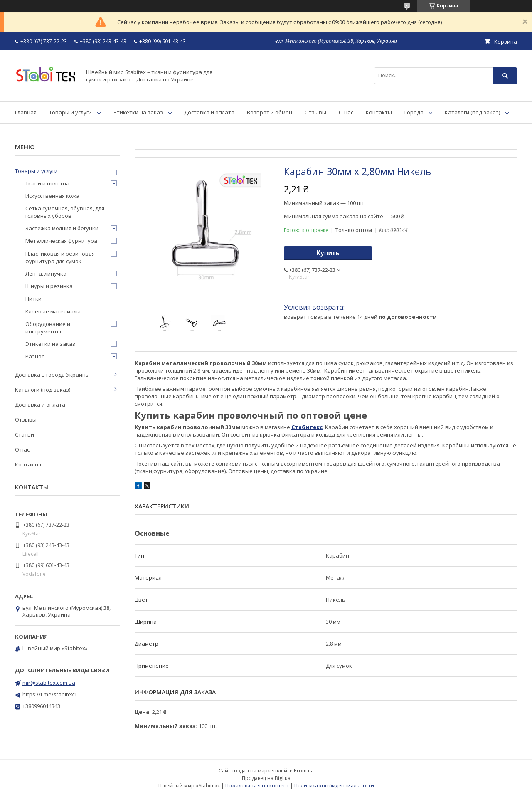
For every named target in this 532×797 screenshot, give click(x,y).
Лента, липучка (46, 274)
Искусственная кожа (52, 196)
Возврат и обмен (270, 112)
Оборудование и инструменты (48, 328)
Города (414, 112)
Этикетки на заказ (138, 112)
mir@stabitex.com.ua (49, 683)
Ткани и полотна (47, 183)
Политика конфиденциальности (334, 786)
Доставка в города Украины (52, 375)
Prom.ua (304, 771)
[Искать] (505, 75)
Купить (328, 253)
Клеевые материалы (53, 311)
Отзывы (315, 112)
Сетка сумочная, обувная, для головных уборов (65, 212)
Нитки (33, 299)
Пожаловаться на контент (257, 786)
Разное (35, 356)
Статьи (25, 434)
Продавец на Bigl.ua (266, 778)
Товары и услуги (70, 112)
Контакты (379, 112)
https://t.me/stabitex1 (50, 694)
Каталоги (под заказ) (472, 112)
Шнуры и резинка (49, 286)
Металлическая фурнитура (61, 241)
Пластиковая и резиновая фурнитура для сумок (60, 257)
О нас (346, 112)
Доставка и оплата (209, 112)
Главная (26, 112)
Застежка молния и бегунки (62, 228)
